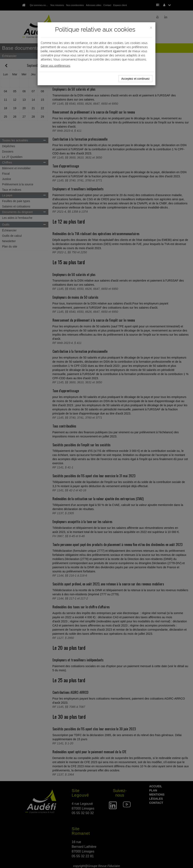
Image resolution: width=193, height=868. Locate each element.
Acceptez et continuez (135, 79)
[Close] (151, 28)
